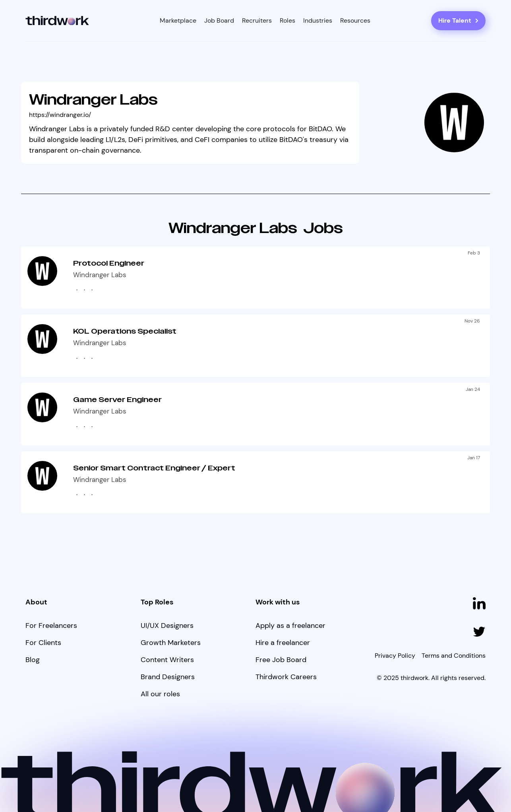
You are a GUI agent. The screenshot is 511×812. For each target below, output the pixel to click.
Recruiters (257, 20)
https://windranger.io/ (60, 115)
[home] (57, 21)
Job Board (219, 20)
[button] (178, 21)
